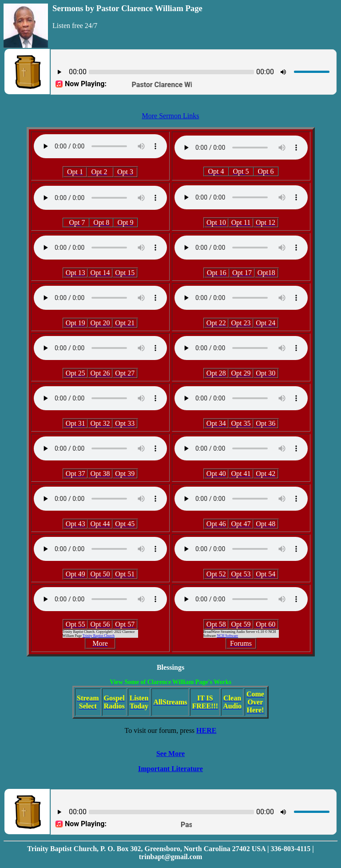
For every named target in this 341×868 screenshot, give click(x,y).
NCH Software (227, 636)
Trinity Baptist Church (99, 636)
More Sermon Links (171, 116)
